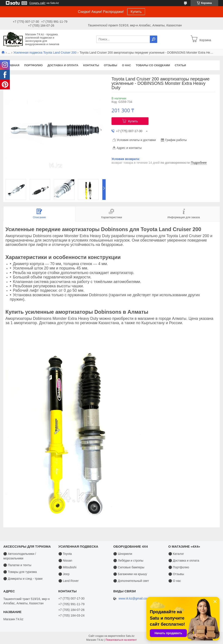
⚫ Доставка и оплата (184, 561)
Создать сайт (37, 3)
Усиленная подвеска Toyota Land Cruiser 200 (45, 53)
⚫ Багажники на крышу (130, 574)
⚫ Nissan (65, 561)
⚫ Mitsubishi (67, 567)
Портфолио (33, 65)
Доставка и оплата (63, 65)
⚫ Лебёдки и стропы (128, 561)
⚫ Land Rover (68, 581)
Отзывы (111, 65)
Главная (13, 65)
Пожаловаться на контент (121, 640)
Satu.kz (130, 636)
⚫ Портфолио (179, 567)
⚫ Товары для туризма (20, 572)
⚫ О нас (175, 581)
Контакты (91, 65)
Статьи (181, 65)
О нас (127, 65)
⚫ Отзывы (176, 574)
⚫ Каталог (176, 554)
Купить (136, 12)
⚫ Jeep (64, 574)
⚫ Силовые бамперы (129, 567)
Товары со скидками (153, 65)
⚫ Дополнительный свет (131, 581)
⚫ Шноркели (123, 554)
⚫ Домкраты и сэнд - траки (23, 579)
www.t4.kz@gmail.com (134, 599)
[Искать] (154, 39)
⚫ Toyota (65, 554)
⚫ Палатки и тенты (17, 565)
